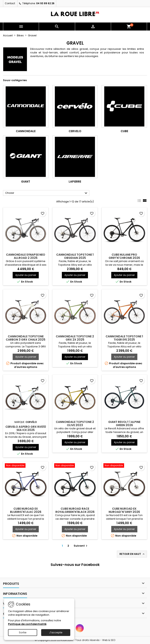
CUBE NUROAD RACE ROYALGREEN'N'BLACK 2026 (75, 510)
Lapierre (75, 182)
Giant (26, 182)
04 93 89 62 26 (45, 3)
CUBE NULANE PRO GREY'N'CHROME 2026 (124, 256)
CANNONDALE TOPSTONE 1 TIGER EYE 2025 (124, 338)
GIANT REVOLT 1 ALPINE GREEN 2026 (124, 424)
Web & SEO (109, 640)
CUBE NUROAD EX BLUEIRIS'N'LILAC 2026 (26, 510)
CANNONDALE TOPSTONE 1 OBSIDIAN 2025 (75, 256)
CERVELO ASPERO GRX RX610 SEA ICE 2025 (26, 428)
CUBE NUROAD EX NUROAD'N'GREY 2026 (124, 510)
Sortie (23, 632)
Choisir (47, 193)
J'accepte (56, 632)
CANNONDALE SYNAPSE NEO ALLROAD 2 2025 (26, 256)
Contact (10, 3)
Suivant (81, 546)
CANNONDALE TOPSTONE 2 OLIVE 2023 (75, 424)
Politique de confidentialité (27, 624)
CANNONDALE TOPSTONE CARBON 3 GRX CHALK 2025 (26, 338)
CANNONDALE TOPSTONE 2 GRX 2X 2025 (75, 338)
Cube (124, 131)
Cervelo (75, 131)
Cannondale (26, 131)
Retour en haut (132, 554)
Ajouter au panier (26, 275)
